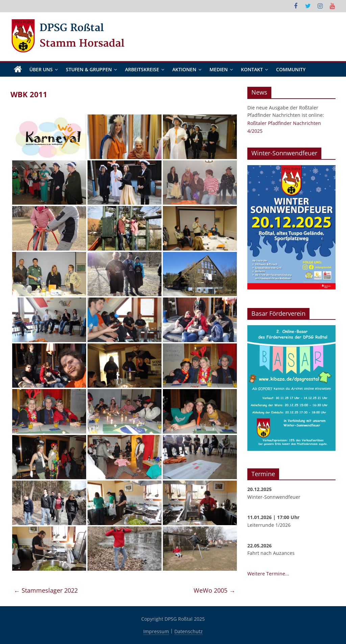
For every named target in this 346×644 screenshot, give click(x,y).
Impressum (156, 631)
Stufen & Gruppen (89, 69)
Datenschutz (189, 631)
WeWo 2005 (214, 591)
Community (291, 69)
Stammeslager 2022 (46, 591)
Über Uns (41, 69)
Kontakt (252, 69)
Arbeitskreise (142, 69)
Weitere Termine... (268, 574)
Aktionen (184, 69)
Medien (219, 69)
